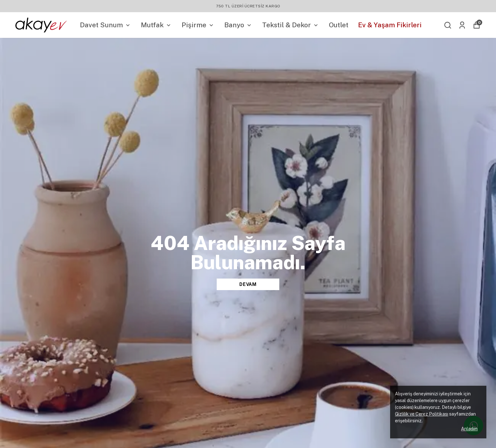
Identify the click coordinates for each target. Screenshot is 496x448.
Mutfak (156, 25)
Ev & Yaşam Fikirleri (390, 25)
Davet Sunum (106, 25)
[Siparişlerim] (462, 25)
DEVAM (248, 284)
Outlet (339, 25)
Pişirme (198, 25)
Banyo (238, 25)
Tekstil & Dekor (291, 25)
